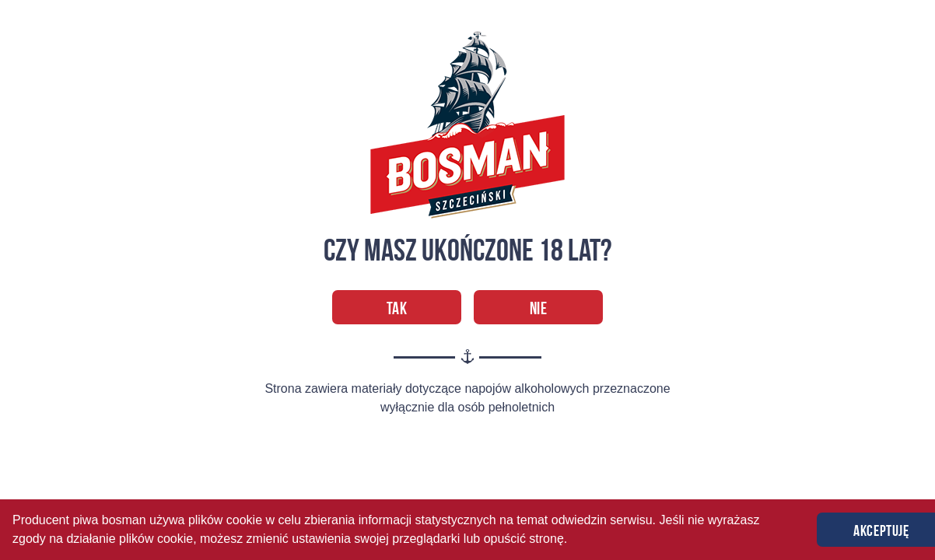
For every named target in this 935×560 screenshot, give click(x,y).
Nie (539, 308)
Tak (397, 308)
